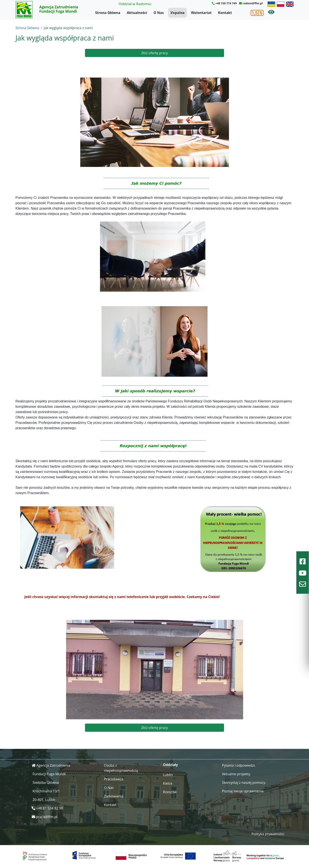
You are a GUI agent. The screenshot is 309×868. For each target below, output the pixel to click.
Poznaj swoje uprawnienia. (243, 791)
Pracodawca (114, 779)
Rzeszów (170, 792)
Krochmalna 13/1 (46, 791)
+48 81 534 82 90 (50, 808)
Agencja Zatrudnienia (53, 765)
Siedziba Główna (46, 783)
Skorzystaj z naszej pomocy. (244, 783)
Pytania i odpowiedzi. (239, 765)
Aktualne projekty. (237, 774)
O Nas (159, 13)
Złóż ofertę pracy (155, 53)
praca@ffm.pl (47, 817)
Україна (177, 13)
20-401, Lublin (44, 800)
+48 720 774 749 (226, 3)
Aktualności (137, 13)
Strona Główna (108, 13)
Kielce (168, 783)
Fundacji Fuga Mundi (49, 774)
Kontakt (225, 13)
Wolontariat (201, 13)
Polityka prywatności (268, 834)
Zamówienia (114, 796)
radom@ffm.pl (253, 3)
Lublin (168, 775)
